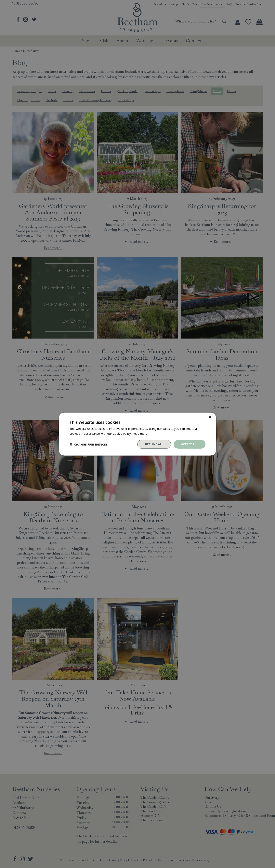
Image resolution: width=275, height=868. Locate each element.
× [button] (210, 417)
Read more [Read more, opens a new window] (140, 433)
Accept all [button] (190, 444)
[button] (88, 444)
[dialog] (137, 434)
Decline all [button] (154, 444)
